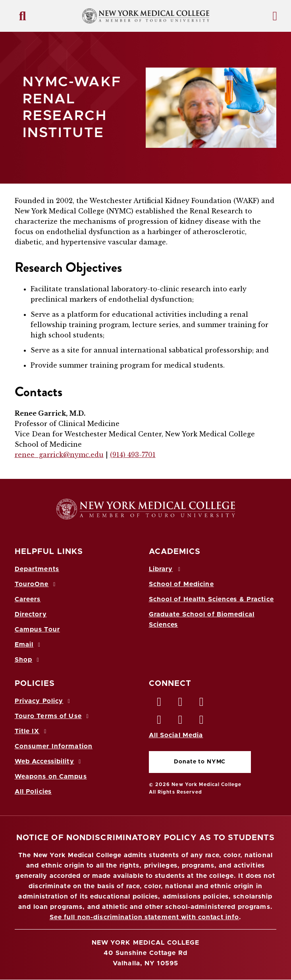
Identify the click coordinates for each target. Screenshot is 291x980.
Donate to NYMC (200, 762)
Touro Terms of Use (53, 716)
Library (166, 569)
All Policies (33, 792)
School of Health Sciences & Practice (211, 599)
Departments (37, 569)
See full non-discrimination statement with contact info (145, 917)
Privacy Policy (44, 701)
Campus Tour (37, 629)
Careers (28, 599)
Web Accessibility (49, 761)
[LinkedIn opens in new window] (202, 704)
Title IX (32, 731)
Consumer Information (54, 746)
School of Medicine (181, 584)
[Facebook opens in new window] (160, 704)
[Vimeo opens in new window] (181, 722)
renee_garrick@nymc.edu (59, 455)
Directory (31, 614)
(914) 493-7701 (133, 455)
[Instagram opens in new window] (160, 722)
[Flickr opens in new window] (202, 722)
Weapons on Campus (51, 777)
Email (29, 645)
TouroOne (36, 584)
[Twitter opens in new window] (181, 704)
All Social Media (176, 735)
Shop (28, 660)
